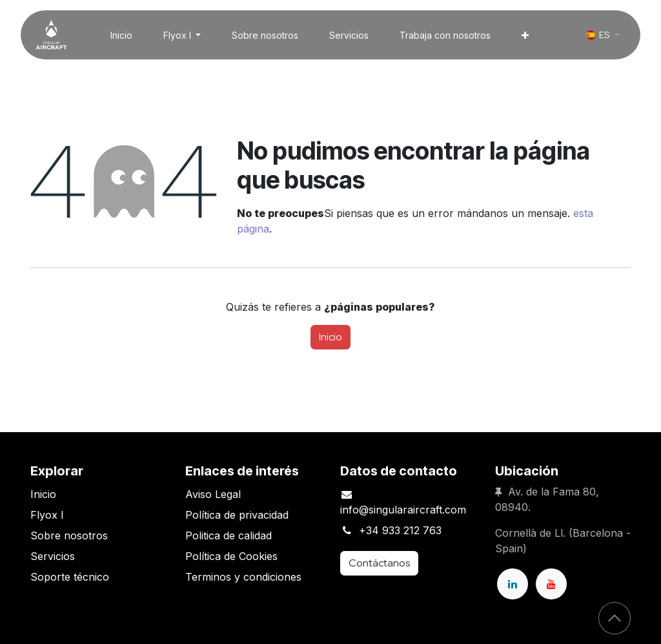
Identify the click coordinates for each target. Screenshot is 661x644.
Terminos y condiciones (243, 577)
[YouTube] (551, 584)
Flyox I (47, 515)
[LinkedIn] (513, 584)
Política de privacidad (237, 515)
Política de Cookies (231, 556)
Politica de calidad (229, 535)
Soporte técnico (70, 577)
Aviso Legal (213, 494)
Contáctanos (379, 563)
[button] (615, 618)
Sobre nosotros (69, 535)
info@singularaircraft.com (403, 510)
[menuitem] (121, 35)
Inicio (330, 337)
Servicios (53, 556)
